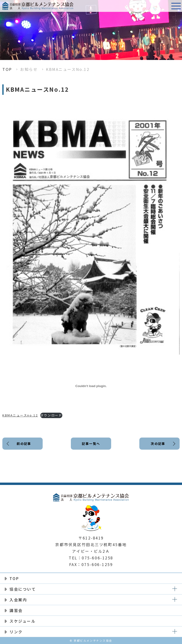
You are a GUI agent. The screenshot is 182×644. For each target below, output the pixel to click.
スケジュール (23, 621)
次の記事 (158, 444)
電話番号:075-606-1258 (164, 6)
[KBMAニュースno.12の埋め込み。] (91, 386)
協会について (23, 589)
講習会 (16, 610)
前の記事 (24, 444)
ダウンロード (51, 415)
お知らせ (29, 69)
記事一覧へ (91, 444)
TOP (7, 69)
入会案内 (18, 600)
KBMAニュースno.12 (20, 415)
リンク (16, 632)
